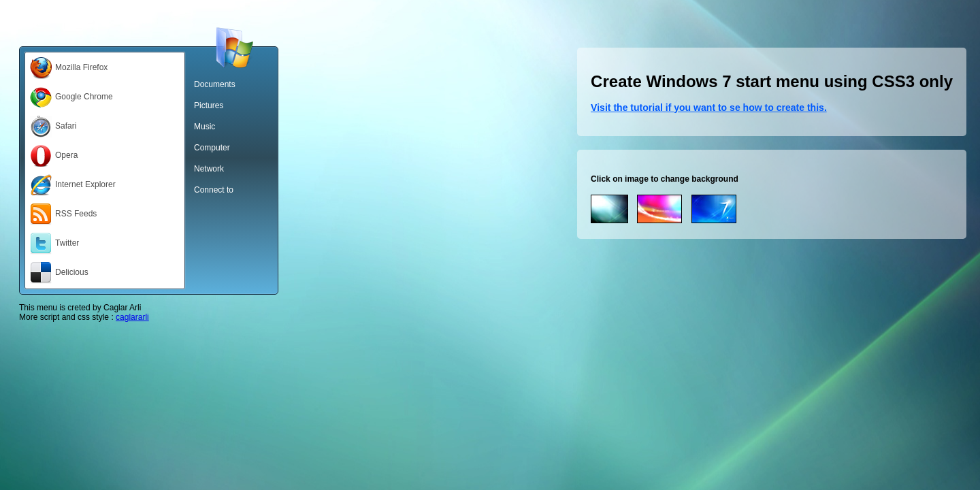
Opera (54, 156)
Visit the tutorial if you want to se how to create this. (709, 108)
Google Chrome (71, 97)
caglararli (132, 317)
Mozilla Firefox (69, 68)
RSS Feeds (63, 214)
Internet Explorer (73, 185)
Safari (53, 127)
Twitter (54, 244)
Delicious (59, 273)
